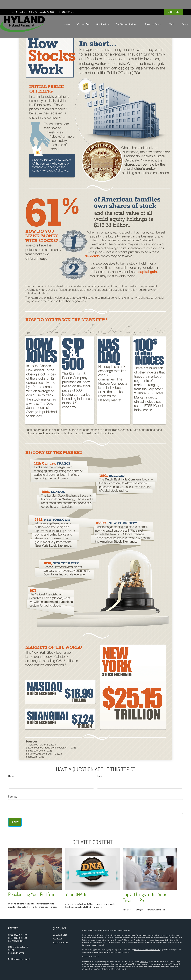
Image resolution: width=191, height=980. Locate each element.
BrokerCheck (126, 930)
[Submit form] (15, 822)
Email (100, 776)
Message (13, 796)
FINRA (143, 962)
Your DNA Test (78, 894)
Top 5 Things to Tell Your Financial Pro (145, 897)
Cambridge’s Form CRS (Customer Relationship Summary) (107, 969)
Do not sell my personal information (118, 952)
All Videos (58, 939)
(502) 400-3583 (20, 935)
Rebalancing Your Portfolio (32, 894)
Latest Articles (60, 935)
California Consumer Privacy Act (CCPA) (147, 950)
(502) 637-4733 (66, 3)
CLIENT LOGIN (173, 3)
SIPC (147, 962)
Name (11, 776)
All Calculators (60, 943)
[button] (58, 15)
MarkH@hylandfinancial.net (19, 959)
